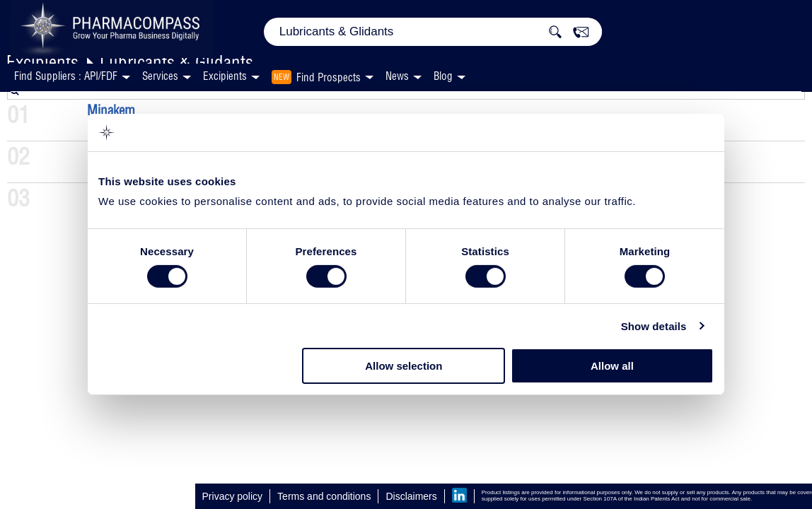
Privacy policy (233, 496)
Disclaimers (411, 496)
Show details (654, 326)
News (397, 76)
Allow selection (404, 366)
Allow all (612, 366)
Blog (443, 76)
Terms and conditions (324, 496)
